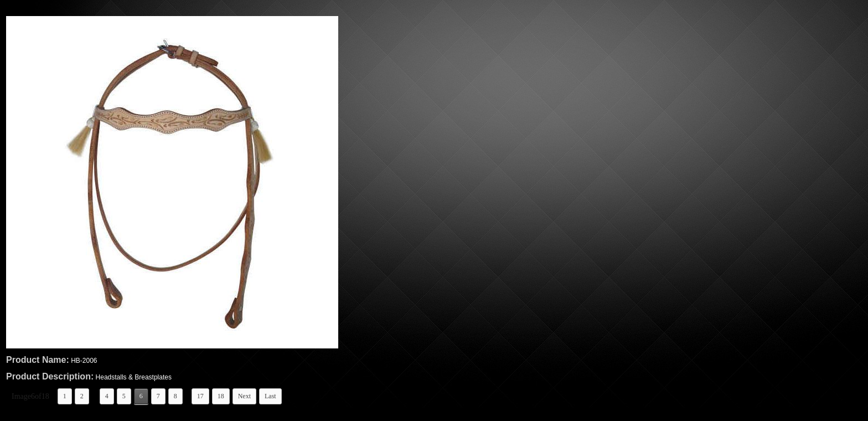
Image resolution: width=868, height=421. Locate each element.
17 (200, 396)
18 (221, 396)
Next (244, 396)
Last (270, 396)
